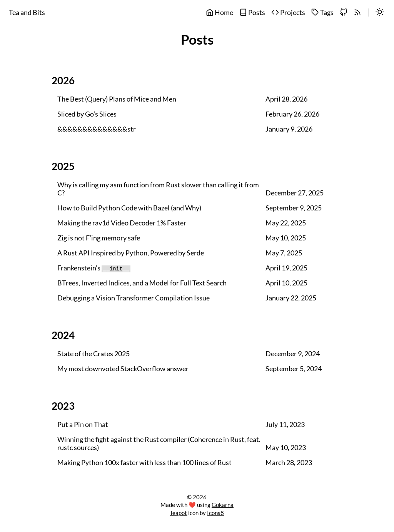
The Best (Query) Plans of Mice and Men (117, 99)
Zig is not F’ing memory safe (99, 238)
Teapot (178, 513)
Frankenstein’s (94, 268)
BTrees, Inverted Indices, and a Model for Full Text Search (142, 283)
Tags (322, 13)
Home (220, 13)
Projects (288, 13)
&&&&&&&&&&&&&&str (97, 129)
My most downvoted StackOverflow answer (123, 369)
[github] (344, 13)
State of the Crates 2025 (93, 354)
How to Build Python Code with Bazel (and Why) (129, 208)
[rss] (357, 13)
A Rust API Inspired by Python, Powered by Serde (131, 253)
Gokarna (223, 505)
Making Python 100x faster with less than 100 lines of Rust (144, 463)
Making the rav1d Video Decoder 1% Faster (122, 223)
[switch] (380, 13)
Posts (252, 13)
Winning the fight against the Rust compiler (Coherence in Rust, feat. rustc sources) (159, 444)
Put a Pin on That (83, 424)
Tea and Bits (27, 13)
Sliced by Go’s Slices (87, 114)
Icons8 (215, 513)
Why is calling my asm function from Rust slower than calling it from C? (158, 189)
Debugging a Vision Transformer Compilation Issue (134, 298)
